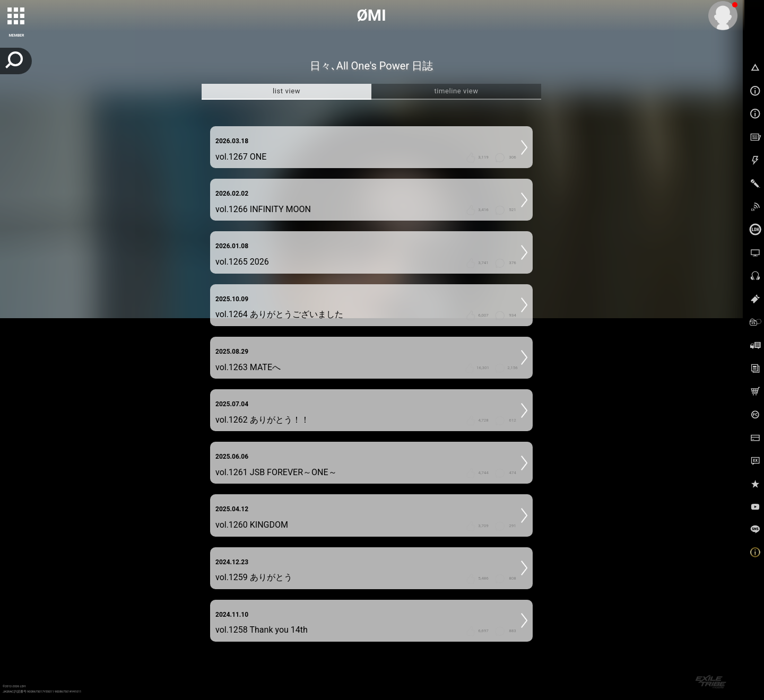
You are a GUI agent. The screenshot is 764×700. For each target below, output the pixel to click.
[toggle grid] (16, 16)
